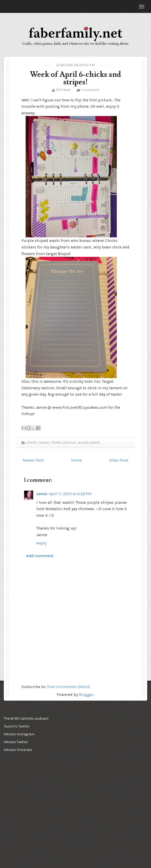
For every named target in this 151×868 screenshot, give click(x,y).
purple (83, 442)
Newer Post (33, 460)
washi (95, 442)
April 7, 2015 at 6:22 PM (70, 494)
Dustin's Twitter (17, 726)
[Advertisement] (29, 787)
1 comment (90, 90)
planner (70, 442)
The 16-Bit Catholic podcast (26, 718)
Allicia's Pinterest (18, 750)
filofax (56, 442)
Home (76, 460)
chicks (32, 442)
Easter (44, 442)
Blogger (86, 694)
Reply (41, 543)
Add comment (40, 556)
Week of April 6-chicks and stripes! (75, 78)
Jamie (42, 494)
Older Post (119, 460)
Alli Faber (63, 90)
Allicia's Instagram (19, 734)
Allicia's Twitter (16, 742)
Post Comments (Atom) (69, 687)
